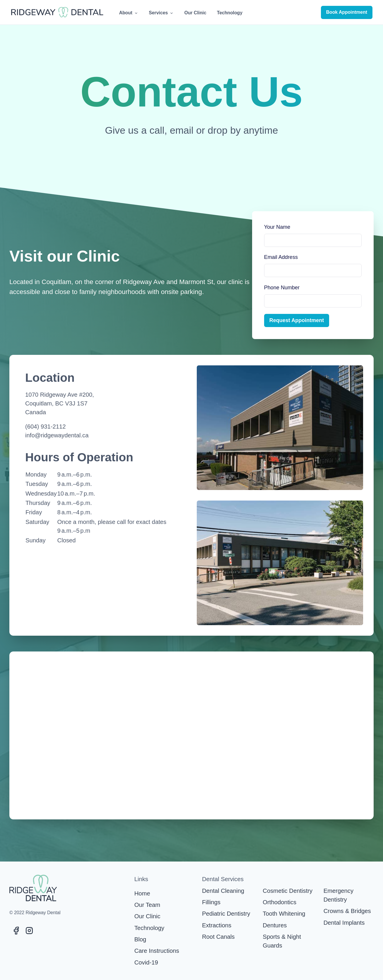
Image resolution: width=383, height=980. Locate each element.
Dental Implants (344, 923)
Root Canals (218, 937)
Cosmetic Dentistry (288, 891)
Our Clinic (195, 13)
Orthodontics (279, 902)
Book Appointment (347, 12)
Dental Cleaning (223, 891)
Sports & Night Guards (282, 941)
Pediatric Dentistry (226, 914)
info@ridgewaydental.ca (57, 435)
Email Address (281, 257)
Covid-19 (146, 962)
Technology (230, 13)
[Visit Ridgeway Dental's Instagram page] (29, 931)
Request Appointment (297, 320)
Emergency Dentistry (338, 895)
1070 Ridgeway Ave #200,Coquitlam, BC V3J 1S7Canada (60, 404)
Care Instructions (157, 951)
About (129, 13)
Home (142, 893)
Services (161, 13)
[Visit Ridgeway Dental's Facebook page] (16, 931)
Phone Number (282, 288)
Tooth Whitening (284, 914)
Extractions (217, 925)
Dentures (275, 925)
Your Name (277, 227)
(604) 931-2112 (45, 427)
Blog (140, 939)
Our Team (147, 905)
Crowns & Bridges (347, 911)
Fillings (211, 902)
